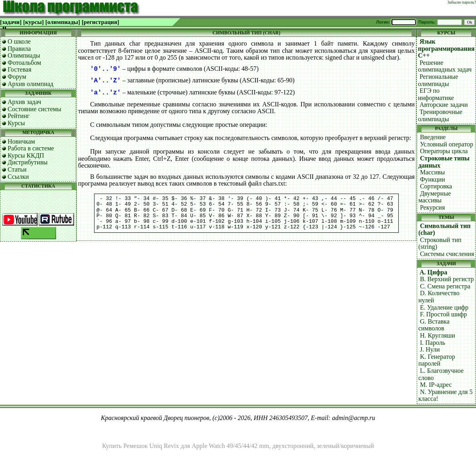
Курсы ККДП (26, 155)
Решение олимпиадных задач (445, 66)
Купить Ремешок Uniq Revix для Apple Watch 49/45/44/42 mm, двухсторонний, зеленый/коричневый (238, 446)
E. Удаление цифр (444, 307)
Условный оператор (447, 144)
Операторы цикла (444, 151)
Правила (19, 49)
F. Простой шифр (443, 314)
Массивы (432, 172)
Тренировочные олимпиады (440, 115)
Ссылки (18, 177)
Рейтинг (19, 116)
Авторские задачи (444, 105)
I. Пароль (433, 343)
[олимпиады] (63, 22)
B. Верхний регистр (447, 279)
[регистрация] (100, 22)
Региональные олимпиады (438, 80)
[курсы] (33, 22)
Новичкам (21, 141)
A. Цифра (433, 272)
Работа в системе (31, 148)
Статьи (17, 169)
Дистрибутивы (28, 162)
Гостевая (19, 69)
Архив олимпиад (31, 84)
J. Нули (430, 349)
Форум (17, 77)
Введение (433, 137)
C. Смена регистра (445, 286)
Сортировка (436, 186)
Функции (433, 179)
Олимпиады (24, 55)
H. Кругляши (438, 335)
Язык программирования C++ (446, 48)
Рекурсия (432, 207)
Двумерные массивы (435, 197)
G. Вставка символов (434, 325)
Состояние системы (34, 109)
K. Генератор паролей (437, 360)
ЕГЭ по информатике (436, 94)
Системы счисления (447, 254)
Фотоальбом (24, 63)
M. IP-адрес (436, 385)
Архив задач (24, 102)
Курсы (16, 123)
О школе (19, 41)
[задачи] (11, 22)
